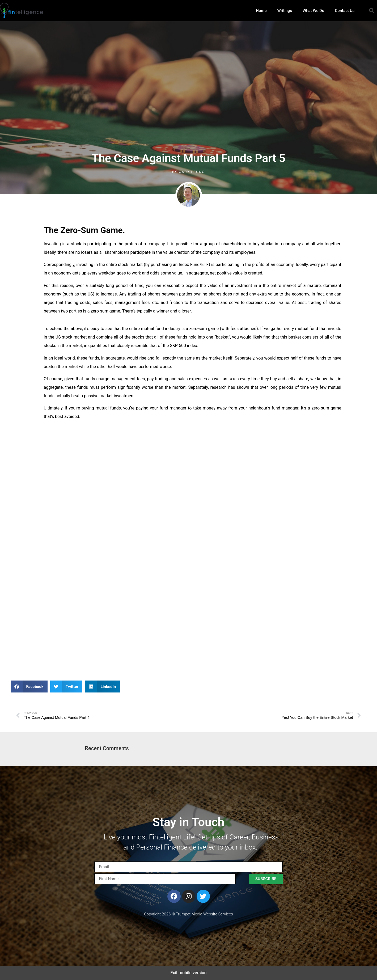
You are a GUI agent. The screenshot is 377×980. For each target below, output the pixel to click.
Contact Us (345, 11)
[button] (372, 11)
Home (261, 11)
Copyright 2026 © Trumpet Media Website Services (188, 914)
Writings (285, 11)
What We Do (313, 11)
